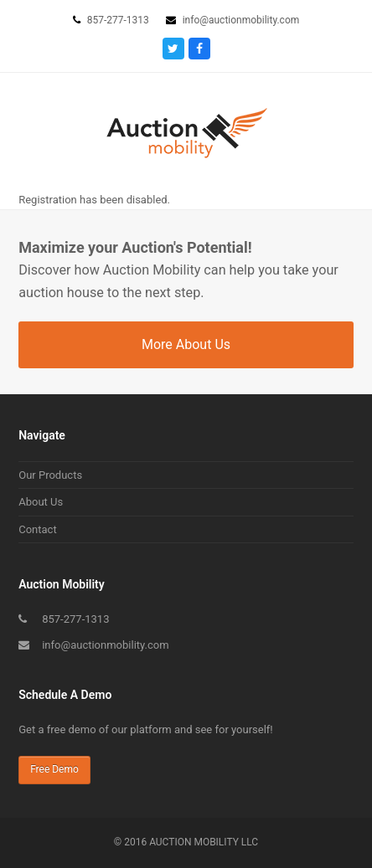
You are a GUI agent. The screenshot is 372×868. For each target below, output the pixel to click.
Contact (37, 529)
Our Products (50, 475)
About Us (41, 502)
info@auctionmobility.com (105, 645)
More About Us (186, 344)
